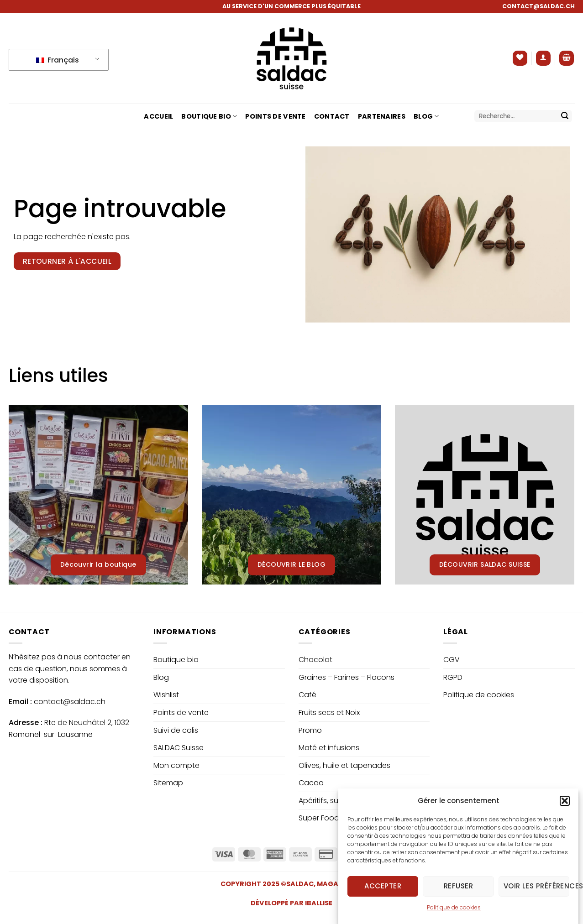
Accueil (158, 116)
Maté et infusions (329, 748)
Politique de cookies (454, 916)
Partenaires (382, 116)
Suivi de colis (176, 730)
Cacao (311, 783)
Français (58, 60)
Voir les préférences (536, 895)
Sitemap (168, 783)
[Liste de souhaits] (520, 58)
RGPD (453, 677)
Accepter (383, 895)
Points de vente (275, 116)
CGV (452, 660)
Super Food (319, 818)
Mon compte (176, 765)
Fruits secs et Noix (329, 713)
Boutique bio (209, 116)
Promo (310, 730)
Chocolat (315, 660)
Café (307, 695)
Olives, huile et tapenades (344, 765)
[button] (565, 810)
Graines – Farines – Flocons (347, 677)
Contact (332, 116)
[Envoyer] (565, 116)
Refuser (458, 895)
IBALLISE (319, 903)
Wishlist (166, 695)
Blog (426, 116)
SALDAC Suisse (179, 748)
